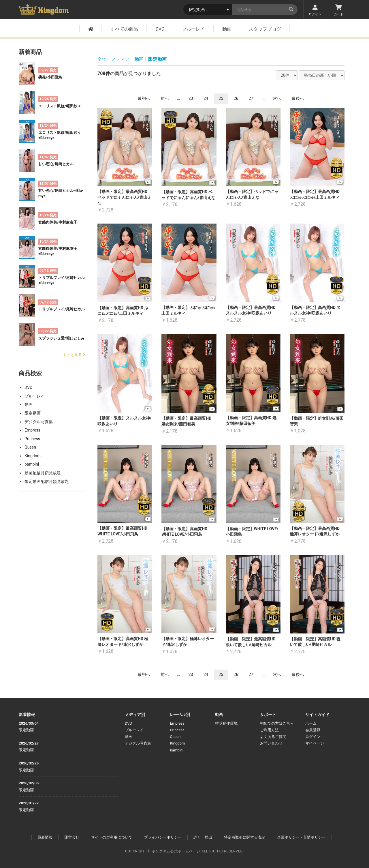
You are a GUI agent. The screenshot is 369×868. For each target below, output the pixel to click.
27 (251, 98)
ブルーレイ (193, 29)
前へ (165, 98)
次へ (277, 98)
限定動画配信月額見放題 (47, 481)
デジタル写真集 (39, 422)
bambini (32, 464)
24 (206, 98)
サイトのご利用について (112, 837)
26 (236, 98)
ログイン (315, 10)
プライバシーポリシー (163, 837)
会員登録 (313, 730)
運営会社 (72, 837)
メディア (121, 59)
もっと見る (74, 355)
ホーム (311, 723)
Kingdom (33, 456)
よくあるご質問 (273, 737)
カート (338, 10)
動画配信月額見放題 (43, 473)
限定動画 (33, 413)
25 (221, 98)
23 (191, 98)
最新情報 (45, 837)
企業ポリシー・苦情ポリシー (301, 837)
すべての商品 (124, 29)
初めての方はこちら (277, 723)
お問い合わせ (271, 743)
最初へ (144, 98)
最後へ (298, 98)
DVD (160, 29)
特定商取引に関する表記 (245, 837)
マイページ (315, 743)
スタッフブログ (265, 29)
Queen (30, 447)
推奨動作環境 (226, 723)
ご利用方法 (269, 730)
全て (102, 59)
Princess (32, 439)
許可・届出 (203, 837)
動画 (227, 29)
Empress (32, 430)
